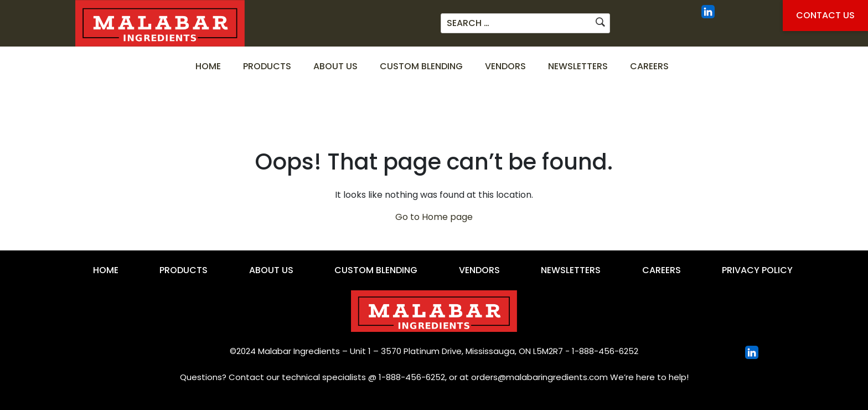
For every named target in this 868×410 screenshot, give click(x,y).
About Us (335, 66)
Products (267, 66)
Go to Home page (434, 217)
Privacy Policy (757, 270)
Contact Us (825, 15)
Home (208, 66)
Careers (649, 66)
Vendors (505, 66)
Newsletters (578, 66)
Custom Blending (421, 66)
